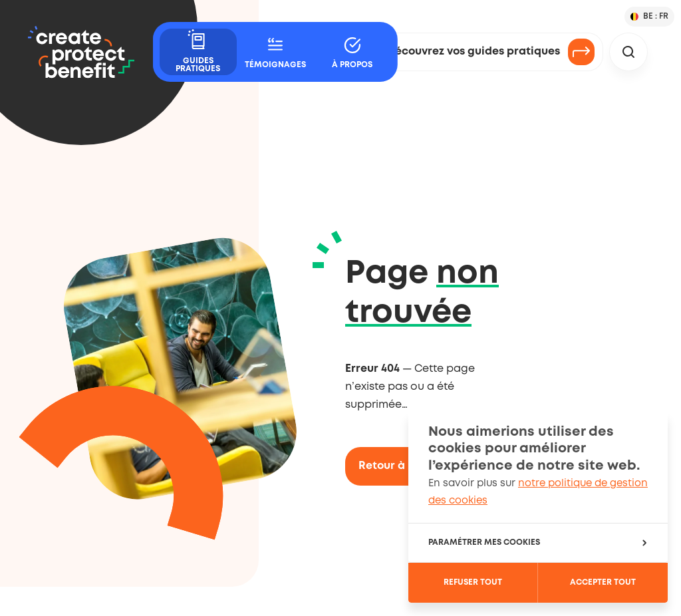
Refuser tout (473, 582)
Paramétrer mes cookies (537, 542)
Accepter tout (603, 582)
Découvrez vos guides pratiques (491, 52)
